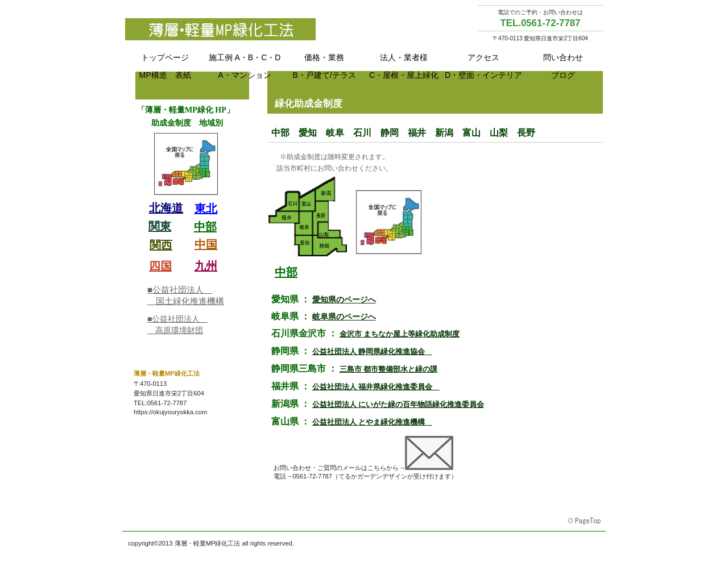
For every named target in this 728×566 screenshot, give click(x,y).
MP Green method (239, 29)
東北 (409, 290)
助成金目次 (192, 211)
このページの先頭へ (585, 521)
